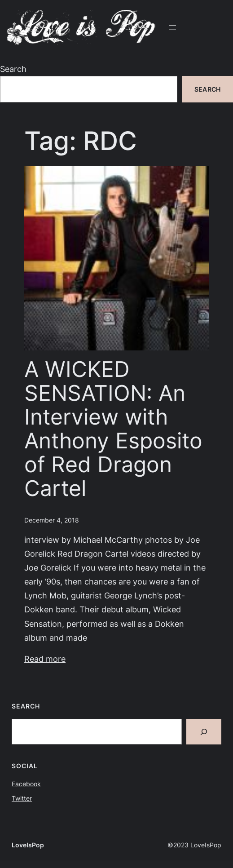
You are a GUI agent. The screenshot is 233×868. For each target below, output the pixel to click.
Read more (45, 659)
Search (13, 69)
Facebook (26, 784)
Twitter (22, 798)
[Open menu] (172, 27)
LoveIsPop (28, 845)
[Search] (204, 732)
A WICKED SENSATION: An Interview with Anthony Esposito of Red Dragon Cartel (113, 429)
